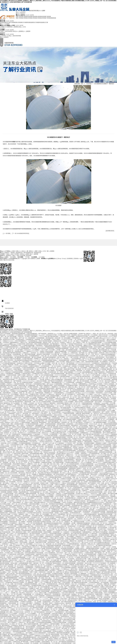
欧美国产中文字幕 (78, 439)
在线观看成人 (80, 383)
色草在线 (89, 417)
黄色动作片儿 (98, 547)
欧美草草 (83, 486)
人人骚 (13, 415)
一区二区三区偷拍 (56, 366)
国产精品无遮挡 (93, 353)
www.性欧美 (106, 479)
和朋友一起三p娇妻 (111, 548)
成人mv (38, 599)
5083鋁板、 (14, 257)
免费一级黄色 (42, 445)
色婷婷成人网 (66, 423)
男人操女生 (41, 494)
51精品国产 (81, 448)
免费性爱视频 (39, 393)
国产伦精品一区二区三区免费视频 (51, 412)
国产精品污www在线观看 (17, 615)
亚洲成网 (39, 627)
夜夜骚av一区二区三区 (78, 594)
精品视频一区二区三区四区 (84, 369)
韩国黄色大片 (49, 393)
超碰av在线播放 (57, 621)
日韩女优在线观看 (42, 381)
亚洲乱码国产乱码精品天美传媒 (42, 522)
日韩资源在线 (90, 594)
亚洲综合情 (110, 498)
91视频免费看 (58, 384)
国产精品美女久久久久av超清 (66, 452)
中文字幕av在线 (50, 494)
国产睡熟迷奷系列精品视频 (23, 357)
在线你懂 (64, 344)
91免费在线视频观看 (29, 346)
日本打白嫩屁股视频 (40, 633)
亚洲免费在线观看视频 (31, 335)
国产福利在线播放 (56, 507)
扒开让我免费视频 (50, 553)
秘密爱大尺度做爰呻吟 (47, 353)
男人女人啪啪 (103, 531)
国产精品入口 (14, 544)
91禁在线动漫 (55, 505)
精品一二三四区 (30, 514)
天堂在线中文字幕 (39, 640)
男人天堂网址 (8, 637)
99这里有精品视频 (37, 390)
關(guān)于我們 (5, 24)
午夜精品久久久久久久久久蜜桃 (82, 520)
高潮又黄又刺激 (49, 588)
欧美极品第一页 (22, 460)
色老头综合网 (8, 418)
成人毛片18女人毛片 (59, 365)
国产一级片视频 (78, 443)
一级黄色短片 (5, 544)
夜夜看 (78, 461)
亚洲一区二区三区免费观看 (44, 431)
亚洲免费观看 (41, 338)
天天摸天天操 (9, 553)
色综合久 (32, 535)
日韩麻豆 (37, 439)
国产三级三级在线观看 (21, 565)
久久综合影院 (72, 378)
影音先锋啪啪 (67, 545)
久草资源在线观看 (40, 568)
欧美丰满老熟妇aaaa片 (37, 436)
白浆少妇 (26, 408)
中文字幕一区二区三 (67, 396)
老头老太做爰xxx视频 (40, 531)
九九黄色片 (87, 420)
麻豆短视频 (32, 338)
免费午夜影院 (58, 618)
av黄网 (42, 424)
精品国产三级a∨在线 (22, 545)
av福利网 (56, 480)
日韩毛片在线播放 (23, 457)
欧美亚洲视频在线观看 (110, 424)
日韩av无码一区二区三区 (70, 397)
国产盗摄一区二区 (6, 451)
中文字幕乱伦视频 (111, 390)
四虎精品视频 (77, 440)
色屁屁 (75, 448)
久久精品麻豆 (94, 534)
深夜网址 (67, 359)
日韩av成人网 (92, 544)
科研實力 (10, 31)
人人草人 (110, 526)
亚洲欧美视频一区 (95, 497)
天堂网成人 (27, 409)
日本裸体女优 (96, 363)
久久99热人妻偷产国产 (48, 455)
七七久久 (101, 383)
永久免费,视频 (55, 560)
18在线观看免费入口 (85, 350)
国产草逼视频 (18, 381)
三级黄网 (13, 391)
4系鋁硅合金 (37, 253)
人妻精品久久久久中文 (32, 351)
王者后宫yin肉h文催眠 (54, 482)
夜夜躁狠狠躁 (47, 631)
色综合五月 (105, 449)
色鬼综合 (67, 500)
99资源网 (36, 556)
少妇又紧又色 (82, 409)
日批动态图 (101, 390)
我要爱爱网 (72, 468)
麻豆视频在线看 (87, 440)
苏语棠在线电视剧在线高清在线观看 (78, 356)
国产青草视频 (71, 363)
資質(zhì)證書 (33, 251)
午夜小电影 (16, 451)
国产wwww (86, 359)
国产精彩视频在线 (72, 365)
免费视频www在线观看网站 (21, 510)
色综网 (10, 548)
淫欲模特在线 (83, 348)
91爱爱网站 (7, 431)
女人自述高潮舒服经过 (22, 534)
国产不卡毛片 (58, 451)
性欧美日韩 (107, 597)
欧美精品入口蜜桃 (101, 443)
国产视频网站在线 (46, 428)
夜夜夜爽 (51, 468)
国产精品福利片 (55, 344)
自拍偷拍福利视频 (64, 360)
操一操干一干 (111, 480)
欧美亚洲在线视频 (22, 528)
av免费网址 (97, 403)
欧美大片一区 (71, 343)
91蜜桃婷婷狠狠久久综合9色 (43, 437)
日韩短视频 (12, 414)
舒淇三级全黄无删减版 (46, 341)
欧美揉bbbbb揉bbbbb (104, 543)
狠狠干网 (59, 572)
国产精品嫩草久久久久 (94, 501)
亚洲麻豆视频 (72, 526)
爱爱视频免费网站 (27, 486)
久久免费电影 (96, 377)
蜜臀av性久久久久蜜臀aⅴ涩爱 (75, 362)
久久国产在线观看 (31, 471)
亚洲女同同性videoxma (95, 360)
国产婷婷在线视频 (11, 517)
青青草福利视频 (46, 621)
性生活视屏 (106, 540)
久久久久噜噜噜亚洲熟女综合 (92, 344)
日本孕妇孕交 (18, 418)
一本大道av (38, 511)
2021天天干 (96, 406)
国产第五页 (62, 492)
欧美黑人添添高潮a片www (80, 415)
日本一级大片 (95, 354)
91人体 (31, 617)
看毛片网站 (22, 523)
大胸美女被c (71, 470)
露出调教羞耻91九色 (7, 371)
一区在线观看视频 (76, 359)
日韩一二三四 (42, 409)
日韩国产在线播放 (35, 642)
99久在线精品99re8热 (32, 449)
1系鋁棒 (21, 17)
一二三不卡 (12, 421)
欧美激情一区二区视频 (84, 371)
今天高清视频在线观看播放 (44, 623)
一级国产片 (106, 500)
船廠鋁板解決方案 (5, 22)
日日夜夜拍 (71, 559)
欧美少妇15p (33, 391)
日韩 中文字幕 (61, 362)
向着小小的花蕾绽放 (94, 559)
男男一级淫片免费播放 (67, 372)
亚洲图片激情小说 (80, 565)
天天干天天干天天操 (72, 417)
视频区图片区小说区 (42, 554)
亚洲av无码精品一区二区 (83, 354)
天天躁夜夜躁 (54, 434)
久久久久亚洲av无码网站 (21, 366)
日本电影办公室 (87, 458)
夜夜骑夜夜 (80, 563)
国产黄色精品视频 (11, 449)
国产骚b (28, 581)
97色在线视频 (67, 477)
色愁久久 (94, 455)
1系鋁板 (21, 18)
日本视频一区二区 (92, 526)
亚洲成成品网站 (35, 467)
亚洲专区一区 (35, 353)
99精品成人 (26, 353)
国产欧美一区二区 (68, 639)
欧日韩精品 (62, 417)
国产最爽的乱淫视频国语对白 (31, 428)
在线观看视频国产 (35, 356)
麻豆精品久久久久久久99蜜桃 (9, 614)
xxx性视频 (81, 431)
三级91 (15, 508)
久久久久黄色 (76, 545)
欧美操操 (92, 510)
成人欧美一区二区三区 (16, 463)
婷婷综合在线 (58, 341)
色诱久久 (19, 414)
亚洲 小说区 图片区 (92, 388)
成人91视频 (42, 584)
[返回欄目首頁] (110, 231)
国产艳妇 (29, 476)
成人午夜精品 (99, 568)
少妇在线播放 (71, 337)
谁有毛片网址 (24, 394)
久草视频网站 (45, 507)
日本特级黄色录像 (35, 457)
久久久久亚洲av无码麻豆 (104, 569)
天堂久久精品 (56, 340)
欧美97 (49, 461)
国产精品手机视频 (39, 446)
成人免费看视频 (31, 386)
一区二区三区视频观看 (44, 614)
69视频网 (67, 532)
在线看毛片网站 (34, 394)
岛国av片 (8, 480)
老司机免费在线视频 (56, 534)
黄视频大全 (92, 426)
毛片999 (95, 408)
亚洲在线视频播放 (75, 418)
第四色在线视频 (14, 602)
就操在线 (78, 414)
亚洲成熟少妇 (39, 566)
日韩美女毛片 (18, 621)
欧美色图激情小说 (8, 350)
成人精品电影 (4, 535)
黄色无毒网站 (4, 519)
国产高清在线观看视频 (50, 357)
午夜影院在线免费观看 (23, 479)
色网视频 (32, 543)
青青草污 (79, 468)
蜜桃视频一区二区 (112, 369)
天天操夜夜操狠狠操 (49, 362)
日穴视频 (30, 421)
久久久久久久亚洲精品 (88, 393)
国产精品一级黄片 (70, 497)
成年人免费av (86, 489)
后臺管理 (70, 259)
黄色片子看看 (94, 427)
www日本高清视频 (100, 464)
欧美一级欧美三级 (8, 351)
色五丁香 (42, 378)
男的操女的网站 (96, 371)
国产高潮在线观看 (66, 408)
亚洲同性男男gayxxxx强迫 (69, 409)
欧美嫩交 (73, 476)
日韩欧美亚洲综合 (37, 362)
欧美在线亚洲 (71, 492)
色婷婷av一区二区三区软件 (33, 371)
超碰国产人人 (51, 531)
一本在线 (41, 380)
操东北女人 (21, 449)
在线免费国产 (82, 451)
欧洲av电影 (14, 563)
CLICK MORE (30, 15)
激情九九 (79, 470)
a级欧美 (74, 366)
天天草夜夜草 (47, 520)
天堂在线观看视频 (32, 334)
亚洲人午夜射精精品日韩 (35, 631)
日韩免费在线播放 (49, 497)
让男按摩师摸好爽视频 (55, 477)
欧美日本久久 (20, 437)
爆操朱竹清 (70, 455)
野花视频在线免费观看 (55, 420)
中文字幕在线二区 (26, 495)
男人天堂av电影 (93, 535)
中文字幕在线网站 (25, 585)
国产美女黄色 (74, 430)
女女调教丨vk (66, 353)
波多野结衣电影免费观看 (57, 504)
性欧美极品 (40, 346)
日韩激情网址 (97, 412)
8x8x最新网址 (98, 467)
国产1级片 (7, 417)
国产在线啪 (99, 402)
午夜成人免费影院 (15, 486)
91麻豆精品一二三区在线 (41, 434)
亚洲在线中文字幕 (52, 335)
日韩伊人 (79, 343)
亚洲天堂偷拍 (68, 381)
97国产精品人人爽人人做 (77, 588)
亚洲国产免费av (46, 467)
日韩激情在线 (33, 597)
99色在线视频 (8, 458)
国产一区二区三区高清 (106, 427)
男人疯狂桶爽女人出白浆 (74, 458)
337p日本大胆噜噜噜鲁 (54, 503)
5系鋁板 (39, 18)
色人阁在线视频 (21, 421)
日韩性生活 (42, 572)
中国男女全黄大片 (55, 483)
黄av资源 (41, 473)
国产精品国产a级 (92, 565)
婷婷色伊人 (85, 454)
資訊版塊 (29, 256)
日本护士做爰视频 (14, 489)
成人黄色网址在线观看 (70, 466)
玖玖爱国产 (93, 337)
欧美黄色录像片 (20, 351)
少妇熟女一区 (8, 378)
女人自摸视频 (73, 400)
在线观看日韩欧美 (61, 495)
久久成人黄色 (10, 531)
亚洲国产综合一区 (72, 597)
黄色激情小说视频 (35, 408)
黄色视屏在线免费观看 (63, 633)
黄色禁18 (80, 442)
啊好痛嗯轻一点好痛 (70, 523)
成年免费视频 (34, 399)
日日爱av (70, 368)
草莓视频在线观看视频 (46, 474)
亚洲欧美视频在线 (75, 513)
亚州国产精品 (14, 338)
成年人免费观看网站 (74, 489)
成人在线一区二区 (69, 630)
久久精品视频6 (9, 455)
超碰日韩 (83, 531)
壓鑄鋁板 (53, 18)
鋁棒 (17, 17)
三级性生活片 (78, 375)
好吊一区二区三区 (58, 522)
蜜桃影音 (58, 353)
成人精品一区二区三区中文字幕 (17, 387)
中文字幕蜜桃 (15, 394)
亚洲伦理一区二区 (73, 437)
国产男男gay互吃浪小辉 (56, 508)
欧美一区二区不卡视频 (17, 420)
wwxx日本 (42, 335)
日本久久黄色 (55, 390)
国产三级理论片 (103, 486)
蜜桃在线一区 (8, 381)
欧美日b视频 (73, 442)
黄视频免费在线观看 (58, 511)
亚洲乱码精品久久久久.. (56, 554)
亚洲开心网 (61, 540)
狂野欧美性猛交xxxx (77, 596)
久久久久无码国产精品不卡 (36, 540)
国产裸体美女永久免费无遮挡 (66, 581)
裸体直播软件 (40, 426)
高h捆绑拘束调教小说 (80, 560)
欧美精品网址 (24, 588)
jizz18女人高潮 (103, 387)
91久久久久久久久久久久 (83, 363)
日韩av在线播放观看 (61, 351)
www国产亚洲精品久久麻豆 (10, 543)
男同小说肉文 (8, 369)
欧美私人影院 (4, 406)
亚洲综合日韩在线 (80, 501)
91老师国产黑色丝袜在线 (75, 344)
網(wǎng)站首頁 (21, 12)
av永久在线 (37, 412)
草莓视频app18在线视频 (53, 537)
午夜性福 (35, 409)
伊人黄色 (104, 501)
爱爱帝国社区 (14, 522)
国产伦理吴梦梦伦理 (69, 627)
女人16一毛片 (29, 437)
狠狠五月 (7, 359)
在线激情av (14, 625)
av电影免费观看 (72, 431)
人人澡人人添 (67, 415)
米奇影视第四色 (78, 488)
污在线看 (74, 566)
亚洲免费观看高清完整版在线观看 (68, 467)
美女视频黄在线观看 (72, 350)
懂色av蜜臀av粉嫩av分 (15, 436)
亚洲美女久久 (88, 423)
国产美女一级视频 (90, 596)
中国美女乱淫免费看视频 (108, 354)
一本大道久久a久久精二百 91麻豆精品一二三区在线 (57, 443)
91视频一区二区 (68, 341)
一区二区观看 (37, 602)
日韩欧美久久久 (99, 471)
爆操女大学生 (88, 346)
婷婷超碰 (73, 371)
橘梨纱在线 (35, 423)
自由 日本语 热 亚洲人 (56, 414)
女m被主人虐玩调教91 (32, 337)
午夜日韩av (44, 414)
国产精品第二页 (100, 553)
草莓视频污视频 (48, 386)
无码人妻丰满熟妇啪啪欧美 (108, 550)
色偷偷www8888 (67, 347)
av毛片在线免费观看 (63, 446)
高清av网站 (24, 617)
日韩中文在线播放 (39, 537)
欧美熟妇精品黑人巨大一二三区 (79, 572)
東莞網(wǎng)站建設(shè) (49, 259)
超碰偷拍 (112, 474)
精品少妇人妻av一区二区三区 (77, 387)
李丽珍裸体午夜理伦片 (20, 464)
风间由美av (67, 384)
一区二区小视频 (62, 519)
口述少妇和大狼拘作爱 (68, 593)
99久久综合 (10, 534)
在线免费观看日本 (71, 498)
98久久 (50, 449)
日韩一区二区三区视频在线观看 (44, 375)
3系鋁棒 (30, 17)
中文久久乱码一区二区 (96, 424)
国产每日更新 (31, 623)
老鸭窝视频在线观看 (97, 400)
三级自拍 (71, 609)
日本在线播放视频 (23, 391)
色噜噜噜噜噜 (8, 511)
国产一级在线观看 (17, 409)
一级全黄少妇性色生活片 (99, 418)
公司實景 (8, 27)
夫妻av (64, 483)
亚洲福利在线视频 (93, 452)
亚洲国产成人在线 (111, 442)
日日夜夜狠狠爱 (108, 402)
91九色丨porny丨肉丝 (7, 591)
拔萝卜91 (65, 507)
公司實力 (3, 28)
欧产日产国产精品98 (6, 397)
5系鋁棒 (39, 17)
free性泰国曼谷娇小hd (77, 500)
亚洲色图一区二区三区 (10, 433)
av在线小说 (105, 375)
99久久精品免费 (110, 408)
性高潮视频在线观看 (87, 347)
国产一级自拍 (106, 412)
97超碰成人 (32, 431)
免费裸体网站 (85, 433)
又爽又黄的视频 (88, 577)
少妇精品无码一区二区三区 (37, 565)
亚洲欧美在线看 (89, 402)
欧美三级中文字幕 (70, 461)
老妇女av (96, 414)
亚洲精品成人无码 (28, 571)
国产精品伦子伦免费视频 (56, 381)
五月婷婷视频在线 (47, 451)
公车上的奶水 (105, 434)
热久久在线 (52, 528)
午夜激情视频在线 (58, 428)
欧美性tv (63, 343)
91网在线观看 (34, 489)
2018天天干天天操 (67, 340)
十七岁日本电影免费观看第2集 (33, 497)
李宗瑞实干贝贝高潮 (91, 383)
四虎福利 (74, 482)
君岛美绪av (13, 507)
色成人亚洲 (78, 396)
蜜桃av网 (114, 535)
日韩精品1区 (101, 426)
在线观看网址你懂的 (40, 384)
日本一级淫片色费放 (35, 605)
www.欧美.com (87, 406)
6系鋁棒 (44, 17)
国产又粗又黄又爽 (72, 535)
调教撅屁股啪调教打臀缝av (53, 347)
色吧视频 (89, 486)
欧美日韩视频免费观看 (61, 468)
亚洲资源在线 (49, 476)
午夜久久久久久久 (91, 390)
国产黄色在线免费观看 (87, 585)
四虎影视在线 (56, 510)
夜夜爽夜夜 (9, 505)
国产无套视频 (41, 406)
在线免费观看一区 (18, 354)
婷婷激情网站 (43, 423)
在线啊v (77, 454)
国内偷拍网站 (56, 636)
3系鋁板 (30, 18)
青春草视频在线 (24, 492)
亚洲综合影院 (20, 340)
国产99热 (96, 369)
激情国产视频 (67, 580)
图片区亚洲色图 (110, 381)
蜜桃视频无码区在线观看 (78, 391)
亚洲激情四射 (87, 511)
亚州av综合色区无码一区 (103, 466)
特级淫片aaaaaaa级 (50, 452)
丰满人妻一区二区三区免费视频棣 (19, 348)
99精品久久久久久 (8, 341)
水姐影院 (23, 347)
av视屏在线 (8, 430)
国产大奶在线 (75, 357)
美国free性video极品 (10, 457)
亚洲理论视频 (40, 606)
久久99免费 (81, 366)
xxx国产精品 (4, 559)
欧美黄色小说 (14, 519)
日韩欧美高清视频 (60, 399)
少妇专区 (3, 354)
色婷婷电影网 (16, 434)
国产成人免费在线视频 (71, 334)
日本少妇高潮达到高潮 (83, 540)
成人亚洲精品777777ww (55, 630)
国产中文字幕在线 (87, 338)
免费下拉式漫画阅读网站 (102, 448)
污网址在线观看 (98, 430)
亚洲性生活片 (38, 383)
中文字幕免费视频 (42, 368)
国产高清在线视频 (59, 474)
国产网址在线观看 (35, 534)
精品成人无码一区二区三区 (51, 343)
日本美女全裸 (66, 594)
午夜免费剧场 (100, 461)
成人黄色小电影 (57, 583)
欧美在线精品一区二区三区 (102, 577)
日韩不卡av (24, 577)
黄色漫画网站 (51, 406)
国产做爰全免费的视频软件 (77, 516)
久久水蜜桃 (90, 394)
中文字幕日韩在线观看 (51, 436)
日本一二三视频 (46, 551)
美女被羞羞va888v (82, 593)
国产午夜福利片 (13, 623)
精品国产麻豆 (90, 366)
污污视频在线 (95, 513)
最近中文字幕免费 (16, 359)
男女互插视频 (106, 344)
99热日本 (21, 337)
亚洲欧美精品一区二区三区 (60, 418)
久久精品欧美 (113, 335)
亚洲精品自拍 (30, 426)
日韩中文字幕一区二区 (99, 420)
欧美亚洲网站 (90, 391)
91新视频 (18, 531)
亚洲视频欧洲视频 (99, 436)
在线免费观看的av (60, 393)
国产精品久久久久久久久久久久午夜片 (79, 495)
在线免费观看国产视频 (26, 563)
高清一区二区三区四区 (90, 468)
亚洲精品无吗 (89, 445)
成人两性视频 (74, 634)
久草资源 (63, 337)
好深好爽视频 (71, 483)
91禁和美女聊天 (26, 374)
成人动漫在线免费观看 (52, 421)
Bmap (60, 259)
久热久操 (49, 427)
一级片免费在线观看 (83, 474)
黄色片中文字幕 (41, 461)
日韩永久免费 (43, 593)
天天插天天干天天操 (89, 470)
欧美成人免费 (45, 483)
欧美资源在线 (61, 458)
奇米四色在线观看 (48, 513)
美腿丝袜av (18, 516)
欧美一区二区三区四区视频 (81, 477)
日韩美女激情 (110, 477)
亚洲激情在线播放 (30, 372)
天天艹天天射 (43, 477)
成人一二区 (19, 599)
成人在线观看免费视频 (80, 428)
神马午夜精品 (112, 507)
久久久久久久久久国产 (99, 340)
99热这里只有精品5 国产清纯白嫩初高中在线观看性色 (68, 614)
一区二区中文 (87, 340)
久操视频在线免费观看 (31, 584)
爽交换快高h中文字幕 (63, 371)
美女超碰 (44, 359)
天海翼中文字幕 (102, 554)
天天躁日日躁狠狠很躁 (87, 464)
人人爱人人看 (31, 557)
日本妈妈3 (6, 343)
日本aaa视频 (45, 581)
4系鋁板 (35, 18)
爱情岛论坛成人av (19, 505)
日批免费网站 (66, 482)
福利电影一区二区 (26, 474)
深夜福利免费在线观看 (93, 548)
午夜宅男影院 (69, 511)
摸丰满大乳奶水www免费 (73, 374)
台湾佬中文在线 (84, 551)
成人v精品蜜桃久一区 (28, 415)
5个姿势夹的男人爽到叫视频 (20, 454)
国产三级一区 (23, 338)
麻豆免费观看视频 (72, 485)
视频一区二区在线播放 (81, 368)
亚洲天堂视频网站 (100, 372)
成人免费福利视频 (58, 461)
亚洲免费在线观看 (58, 402)
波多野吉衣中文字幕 (82, 337)
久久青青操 (94, 335)
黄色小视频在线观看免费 (42, 344)
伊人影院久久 (90, 357)
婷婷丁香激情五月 (14, 559)
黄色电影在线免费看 (27, 580)
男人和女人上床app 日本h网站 (14, 412)
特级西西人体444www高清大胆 (81, 335)
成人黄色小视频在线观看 (93, 516)
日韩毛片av (22, 623)
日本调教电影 (83, 535)
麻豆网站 (100, 584)
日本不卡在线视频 (6, 334)
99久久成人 (23, 365)
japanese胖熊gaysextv (106, 473)
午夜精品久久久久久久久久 (22, 458)
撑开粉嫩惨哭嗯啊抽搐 (35, 343)
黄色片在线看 (79, 402)
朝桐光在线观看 (112, 501)
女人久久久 (58, 405)
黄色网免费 (28, 402)
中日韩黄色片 (14, 523)
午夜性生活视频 (112, 443)
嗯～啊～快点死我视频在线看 (76, 390)
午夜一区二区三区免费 (75, 434)
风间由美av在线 (103, 580)
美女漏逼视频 (50, 338)
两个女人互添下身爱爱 (48, 371)
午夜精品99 (66, 534)
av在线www (43, 468)
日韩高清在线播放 (35, 504)
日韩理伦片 (40, 397)
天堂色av (10, 384)
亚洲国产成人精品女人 (85, 334)
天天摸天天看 (69, 631)
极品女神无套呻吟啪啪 (70, 451)
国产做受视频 (34, 538)
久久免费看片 (11, 335)
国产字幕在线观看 (29, 599)
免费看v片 (35, 474)
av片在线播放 (101, 498)
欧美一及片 (19, 591)
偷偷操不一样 (69, 522)
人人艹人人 (81, 602)
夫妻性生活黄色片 (35, 366)
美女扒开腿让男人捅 (9, 452)
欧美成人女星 (12, 460)
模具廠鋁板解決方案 (32, 22)
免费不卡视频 (22, 375)
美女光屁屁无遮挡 (41, 491)
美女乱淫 (31, 577)
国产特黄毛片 (48, 566)
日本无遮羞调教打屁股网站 (107, 534)
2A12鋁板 (42, 257)
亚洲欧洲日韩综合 (20, 396)
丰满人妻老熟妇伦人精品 (48, 439)
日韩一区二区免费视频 (99, 386)
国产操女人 (113, 566)
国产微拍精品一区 (51, 446)
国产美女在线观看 (50, 454)
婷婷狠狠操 (42, 399)
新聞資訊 (3, 33)
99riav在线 (65, 346)
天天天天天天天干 (6, 631)
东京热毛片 (33, 480)
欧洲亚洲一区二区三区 (97, 381)
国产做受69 (50, 399)
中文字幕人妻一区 (57, 354)
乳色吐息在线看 (9, 525)
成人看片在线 (5, 391)
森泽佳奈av (80, 587)
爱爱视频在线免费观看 (106, 452)
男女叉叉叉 (47, 510)
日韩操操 (104, 406)
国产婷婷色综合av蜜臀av (76, 599)
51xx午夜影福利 (17, 408)
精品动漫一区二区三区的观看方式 (66, 388)
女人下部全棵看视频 (96, 433)
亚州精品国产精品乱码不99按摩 (36, 396)
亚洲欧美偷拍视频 (51, 424)
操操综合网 (6, 471)
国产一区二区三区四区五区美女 (74, 553)
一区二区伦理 (78, 340)
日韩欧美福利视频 (87, 403)
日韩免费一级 (17, 362)
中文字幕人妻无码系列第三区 (101, 350)
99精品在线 (74, 353)
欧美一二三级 (5, 445)
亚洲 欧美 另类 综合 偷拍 (52, 464)
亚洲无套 (111, 334)
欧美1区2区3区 (104, 335)
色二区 (59, 397)
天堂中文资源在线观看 (60, 623)
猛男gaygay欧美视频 (13, 577)
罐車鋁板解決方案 (43, 22)
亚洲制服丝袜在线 (77, 505)
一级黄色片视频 (5, 424)
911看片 (38, 369)
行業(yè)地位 (4, 31)
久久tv (81, 591)
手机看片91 (4, 526)
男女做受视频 (83, 597)
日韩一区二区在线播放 (45, 365)
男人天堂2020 (46, 550)
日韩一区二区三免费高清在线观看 (92, 343)
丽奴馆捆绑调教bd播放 (37, 454)
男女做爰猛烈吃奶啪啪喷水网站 (24, 360)
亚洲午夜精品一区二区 (95, 479)
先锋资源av (88, 538)
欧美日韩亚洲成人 (6, 508)
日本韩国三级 (97, 500)
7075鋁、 (28, 257)
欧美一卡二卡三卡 (17, 483)
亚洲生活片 (29, 384)
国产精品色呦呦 (50, 606)
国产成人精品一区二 (63, 357)
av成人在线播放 (69, 402)
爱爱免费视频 (69, 380)
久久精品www (51, 394)
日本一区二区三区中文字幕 (90, 374)
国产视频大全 (97, 538)
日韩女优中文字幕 (102, 421)
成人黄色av (66, 572)
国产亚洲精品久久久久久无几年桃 (55, 640)
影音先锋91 (29, 505)
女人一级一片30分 (62, 378)
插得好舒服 (51, 348)
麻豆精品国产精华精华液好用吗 (12, 353)
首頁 (82, 84)
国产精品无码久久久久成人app (72, 405)
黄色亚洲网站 (42, 348)
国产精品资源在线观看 (96, 359)
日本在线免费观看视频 (103, 457)
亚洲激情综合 (76, 338)
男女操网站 (49, 440)
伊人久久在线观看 (31, 529)
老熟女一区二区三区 (38, 448)
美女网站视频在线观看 (58, 374)
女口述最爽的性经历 (62, 400)
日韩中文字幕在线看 (11, 439)
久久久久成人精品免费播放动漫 (84, 372)
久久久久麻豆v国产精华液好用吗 (49, 337)
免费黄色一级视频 (82, 421)
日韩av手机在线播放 (99, 346)
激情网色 (68, 584)
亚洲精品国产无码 (16, 346)
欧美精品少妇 (81, 388)
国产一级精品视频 (111, 460)
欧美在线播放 (19, 525)
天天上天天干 (23, 587)
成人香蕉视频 (30, 583)
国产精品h (21, 550)
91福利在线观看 (12, 375)
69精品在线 (63, 556)
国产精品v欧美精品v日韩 (46, 405)
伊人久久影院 (78, 436)
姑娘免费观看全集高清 (30, 637)
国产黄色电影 (27, 516)
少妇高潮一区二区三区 (97, 356)
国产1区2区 (22, 491)
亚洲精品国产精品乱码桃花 (47, 388)
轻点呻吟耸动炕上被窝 (48, 457)
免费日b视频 (78, 511)
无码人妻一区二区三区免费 (49, 356)
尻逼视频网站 (92, 597)
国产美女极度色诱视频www (24, 574)
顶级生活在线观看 (28, 369)
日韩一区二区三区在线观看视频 (80, 525)
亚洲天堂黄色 (28, 556)
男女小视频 (59, 369)
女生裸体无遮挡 (16, 630)
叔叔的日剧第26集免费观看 (52, 346)
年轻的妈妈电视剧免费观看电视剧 (63, 449)
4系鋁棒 (35, 17)
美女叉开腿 (76, 347)
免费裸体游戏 (29, 417)
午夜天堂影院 (26, 362)
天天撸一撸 (72, 421)
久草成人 (26, 477)
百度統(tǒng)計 (78, 259)
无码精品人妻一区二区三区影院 (87, 498)
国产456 (69, 514)
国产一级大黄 (35, 468)
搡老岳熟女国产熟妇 (85, 386)
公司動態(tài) (4, 36)
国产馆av (78, 393)
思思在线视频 (107, 541)
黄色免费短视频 (24, 572)
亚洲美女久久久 (83, 485)
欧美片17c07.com (42, 508)
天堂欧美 (9, 354)
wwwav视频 (105, 403)
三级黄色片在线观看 (66, 479)
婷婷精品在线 (5, 477)
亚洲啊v (10, 621)
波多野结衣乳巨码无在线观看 (103, 445)
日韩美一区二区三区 (110, 568)
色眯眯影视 (46, 390)
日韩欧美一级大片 (61, 559)
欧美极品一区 (89, 471)
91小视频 (33, 397)
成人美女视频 (49, 608)
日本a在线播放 (19, 371)
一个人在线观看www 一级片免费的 (23, 633)
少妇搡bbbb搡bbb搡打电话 (58, 433)
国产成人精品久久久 (41, 630)
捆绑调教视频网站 (48, 618)
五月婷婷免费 (45, 366)
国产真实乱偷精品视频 (26, 485)
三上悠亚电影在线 (22, 380)
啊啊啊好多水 (110, 372)
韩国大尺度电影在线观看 (7, 437)
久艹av (94, 600)
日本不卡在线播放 (13, 443)
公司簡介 (3, 27)
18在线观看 (101, 460)
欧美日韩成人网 (106, 363)
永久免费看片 (36, 350)
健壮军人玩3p (73, 637)
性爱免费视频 (7, 393)
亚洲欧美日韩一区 (54, 372)
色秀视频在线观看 (83, 510)
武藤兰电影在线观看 (29, 418)
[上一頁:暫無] (7, 233)
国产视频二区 (83, 353)
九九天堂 (48, 479)
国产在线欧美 (96, 375)
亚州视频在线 (36, 443)
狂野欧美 (47, 498)
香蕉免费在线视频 (34, 600)
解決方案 (3, 20)
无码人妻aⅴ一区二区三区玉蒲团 (43, 486)
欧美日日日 (10, 400)
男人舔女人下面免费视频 (81, 341)
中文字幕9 (52, 350)
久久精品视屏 (81, 526)
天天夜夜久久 (23, 614)
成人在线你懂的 (100, 437)
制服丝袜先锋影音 (54, 541)
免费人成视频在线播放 (53, 396)
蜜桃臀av (15, 470)
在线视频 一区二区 (39, 377)
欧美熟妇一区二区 (83, 519)
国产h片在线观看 (68, 621)
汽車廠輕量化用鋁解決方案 (18, 22)
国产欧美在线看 (55, 599)
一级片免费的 (63, 434)
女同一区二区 (38, 464)
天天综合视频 (112, 423)
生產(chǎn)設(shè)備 (22, 251)
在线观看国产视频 (60, 535)
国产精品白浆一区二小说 (42, 620)
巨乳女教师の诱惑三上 (84, 566)
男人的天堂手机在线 (110, 359)
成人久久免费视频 (87, 463)
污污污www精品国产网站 (21, 356)
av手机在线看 (12, 526)
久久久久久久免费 (65, 480)
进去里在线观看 (72, 590)
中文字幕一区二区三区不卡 (73, 406)
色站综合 (5, 390)
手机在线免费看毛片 (21, 341)
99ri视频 (103, 513)
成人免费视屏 (75, 508)
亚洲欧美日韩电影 (32, 440)
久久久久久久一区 (40, 544)
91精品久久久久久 (53, 491)
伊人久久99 (64, 421)
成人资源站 (94, 571)
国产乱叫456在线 (103, 337)
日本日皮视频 (31, 430)
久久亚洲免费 (71, 517)
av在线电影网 (59, 460)
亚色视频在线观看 (84, 400)
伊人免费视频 (27, 551)
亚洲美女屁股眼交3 (13, 585)
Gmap (64, 259)
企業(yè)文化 (22, 27)
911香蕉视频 (71, 399)
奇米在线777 (108, 400)
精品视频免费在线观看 (92, 362)
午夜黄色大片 (106, 394)
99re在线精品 (13, 440)
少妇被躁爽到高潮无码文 (12, 347)
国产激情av (6, 483)
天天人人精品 (18, 637)
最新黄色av (7, 403)
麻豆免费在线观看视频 (62, 348)
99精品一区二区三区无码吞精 (9, 473)
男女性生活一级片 (22, 411)
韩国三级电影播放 (50, 397)
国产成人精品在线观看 (7, 565)
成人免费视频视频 (98, 458)
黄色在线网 (94, 474)
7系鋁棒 (49, 17)
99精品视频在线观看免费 (54, 545)
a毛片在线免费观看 (43, 637)
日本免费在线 (30, 340)
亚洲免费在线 (57, 594)
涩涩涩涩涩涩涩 (100, 357)
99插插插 (18, 374)
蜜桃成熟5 (53, 403)
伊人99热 (26, 480)
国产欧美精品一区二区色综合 (94, 446)
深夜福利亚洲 (107, 467)
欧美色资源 (22, 386)
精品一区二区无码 (30, 508)
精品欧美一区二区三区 (39, 470)
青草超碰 (6, 463)
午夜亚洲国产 (96, 449)
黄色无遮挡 (22, 519)
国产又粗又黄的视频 (84, 397)
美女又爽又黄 (11, 574)
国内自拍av (22, 473)
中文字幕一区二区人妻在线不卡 (27, 406)
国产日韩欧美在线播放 (7, 357)
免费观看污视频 (100, 488)
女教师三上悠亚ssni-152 (97, 477)
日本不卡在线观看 (8, 620)
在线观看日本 (7, 408)
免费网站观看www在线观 (69, 510)
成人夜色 (46, 492)
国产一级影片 (21, 426)
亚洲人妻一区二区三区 (59, 363)
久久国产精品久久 (20, 562)
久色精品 (65, 442)
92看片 (2, 423)
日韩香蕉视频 (29, 568)
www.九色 (37, 360)
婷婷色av (8, 423)
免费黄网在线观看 (47, 463)
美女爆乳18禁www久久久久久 (102, 338)
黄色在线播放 (11, 468)
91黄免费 (15, 393)
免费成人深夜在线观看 (47, 351)
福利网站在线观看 (79, 522)
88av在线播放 (65, 513)
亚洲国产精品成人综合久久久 (82, 449)
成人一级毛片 (16, 537)
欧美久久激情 (11, 500)
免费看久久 (37, 359)
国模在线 (30, 464)
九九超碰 (77, 457)
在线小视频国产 (40, 400)
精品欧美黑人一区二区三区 (60, 605)
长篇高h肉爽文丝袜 (82, 497)
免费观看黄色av (15, 343)
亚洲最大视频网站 (33, 387)
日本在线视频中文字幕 (75, 351)
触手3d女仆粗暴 (6, 514)
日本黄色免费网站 (102, 409)
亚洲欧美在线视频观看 (44, 590)
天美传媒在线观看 (65, 377)
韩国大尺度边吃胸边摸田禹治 (44, 415)
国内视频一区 (27, 414)
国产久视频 (101, 348)
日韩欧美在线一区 (19, 627)
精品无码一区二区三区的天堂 (65, 457)
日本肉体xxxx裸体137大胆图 (42, 363)
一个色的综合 (86, 513)
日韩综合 (59, 494)
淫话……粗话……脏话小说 (84, 547)
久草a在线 (27, 390)
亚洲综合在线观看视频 (98, 525)
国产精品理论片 (60, 455)
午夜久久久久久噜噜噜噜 (46, 597)
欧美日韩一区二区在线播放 (63, 338)
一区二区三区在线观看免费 (82, 455)
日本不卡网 (22, 560)
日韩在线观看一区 (14, 603)
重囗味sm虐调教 (37, 357)
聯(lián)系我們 (4, 37)
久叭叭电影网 (93, 348)
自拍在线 (82, 417)
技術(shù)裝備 (17, 31)
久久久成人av (11, 479)
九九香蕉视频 (4, 523)
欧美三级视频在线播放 (90, 529)
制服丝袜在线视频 (69, 414)
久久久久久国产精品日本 (106, 455)
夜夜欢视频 (60, 403)
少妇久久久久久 (76, 543)
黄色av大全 (24, 343)
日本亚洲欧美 (112, 554)
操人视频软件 (64, 615)
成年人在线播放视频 (52, 377)
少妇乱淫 (75, 384)
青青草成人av (52, 334)
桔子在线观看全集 (6, 532)
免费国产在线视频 (81, 452)
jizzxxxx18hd (93, 543)
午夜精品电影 (87, 591)
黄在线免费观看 (31, 627)
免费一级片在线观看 (110, 491)
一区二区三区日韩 (23, 399)
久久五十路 (8, 434)
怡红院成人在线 (87, 351)
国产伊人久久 (97, 463)
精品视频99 (106, 399)
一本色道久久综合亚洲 (7, 360)
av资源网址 (70, 640)
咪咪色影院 (100, 393)
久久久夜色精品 (10, 501)
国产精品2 (40, 386)
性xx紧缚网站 (104, 362)
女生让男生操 (56, 602)
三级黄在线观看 (10, 540)
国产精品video (19, 405)
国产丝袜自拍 (43, 334)
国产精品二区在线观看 (76, 346)
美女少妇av (8, 362)
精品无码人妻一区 (32, 473)
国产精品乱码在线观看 (109, 517)
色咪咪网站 (112, 522)
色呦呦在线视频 (56, 550)
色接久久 (46, 403)
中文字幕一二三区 (6, 503)
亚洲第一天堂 (74, 348)
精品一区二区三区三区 (100, 334)
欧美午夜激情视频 (60, 386)
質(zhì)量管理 (26, 31)
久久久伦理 (39, 498)
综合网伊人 (30, 427)
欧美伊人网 (43, 449)
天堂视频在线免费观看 (66, 436)
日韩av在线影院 (17, 551)
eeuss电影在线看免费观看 (20, 442)
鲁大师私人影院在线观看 (87, 437)
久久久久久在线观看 (61, 375)
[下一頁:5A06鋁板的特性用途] (21, 233)
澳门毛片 (32, 609)
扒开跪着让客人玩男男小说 (38, 545)
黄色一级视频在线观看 (17, 424)
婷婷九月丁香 (38, 452)
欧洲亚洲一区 (29, 612)
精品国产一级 (72, 519)
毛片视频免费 (105, 583)
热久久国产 (45, 350)
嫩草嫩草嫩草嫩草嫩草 (93, 480)
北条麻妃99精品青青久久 (73, 463)
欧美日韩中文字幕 (41, 543)
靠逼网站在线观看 (18, 372)
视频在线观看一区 (87, 414)
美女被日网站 (29, 596)
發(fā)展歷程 (14, 27)
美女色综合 (8, 388)
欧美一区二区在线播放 (39, 495)
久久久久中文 (46, 511)
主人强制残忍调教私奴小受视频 (82, 408)
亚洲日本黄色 (98, 347)
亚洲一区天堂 (110, 437)
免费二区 (22, 393)
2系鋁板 (25, 18)
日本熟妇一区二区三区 (36, 403)
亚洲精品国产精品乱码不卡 (20, 388)
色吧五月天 (37, 550)
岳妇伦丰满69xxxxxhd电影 (20, 590)
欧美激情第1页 (112, 405)
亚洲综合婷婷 (108, 347)
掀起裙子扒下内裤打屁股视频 (64, 445)
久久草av (60, 334)
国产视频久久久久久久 (77, 446)
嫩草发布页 (48, 594)
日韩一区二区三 (50, 378)
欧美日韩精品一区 (6, 409)
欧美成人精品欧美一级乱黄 (11, 365)
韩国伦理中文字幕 (69, 369)
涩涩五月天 (28, 350)
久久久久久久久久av (29, 381)
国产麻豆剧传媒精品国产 (8, 426)
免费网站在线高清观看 (104, 544)
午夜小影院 (22, 440)
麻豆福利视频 (108, 446)
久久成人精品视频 (24, 467)
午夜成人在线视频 (109, 384)
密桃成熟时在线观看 (9, 380)
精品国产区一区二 (10, 581)
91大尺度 (101, 408)
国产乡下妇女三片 (43, 529)
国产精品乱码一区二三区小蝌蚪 (57, 368)
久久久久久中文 (78, 514)
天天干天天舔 (64, 430)
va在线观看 (57, 486)
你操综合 (85, 491)
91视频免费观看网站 (73, 544)
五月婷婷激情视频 (100, 366)
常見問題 (18, 36)
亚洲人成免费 (32, 528)
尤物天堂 (107, 383)
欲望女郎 (102, 353)
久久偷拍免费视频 (76, 532)
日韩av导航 (40, 609)
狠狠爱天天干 (103, 522)
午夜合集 (6, 338)
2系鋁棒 (25, 17)
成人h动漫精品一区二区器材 (19, 403)
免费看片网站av (80, 548)
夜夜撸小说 (8, 427)
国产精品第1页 (55, 637)
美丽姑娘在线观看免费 (19, 334)
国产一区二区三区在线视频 (103, 380)
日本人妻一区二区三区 (48, 369)
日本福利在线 (97, 351)
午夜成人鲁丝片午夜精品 (57, 538)
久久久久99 (77, 528)
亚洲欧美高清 (47, 602)
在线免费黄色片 (60, 612)
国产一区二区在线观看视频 (42, 587)
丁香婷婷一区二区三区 (7, 556)
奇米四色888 (28, 412)
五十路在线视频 (47, 408)
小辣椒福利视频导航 (67, 577)
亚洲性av (47, 380)
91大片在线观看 (13, 485)
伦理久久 (87, 505)
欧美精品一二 (63, 609)
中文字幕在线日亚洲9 (54, 409)
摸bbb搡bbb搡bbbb (40, 503)
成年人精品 (111, 421)
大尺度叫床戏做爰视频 (28, 368)
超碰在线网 (47, 391)
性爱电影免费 (96, 397)
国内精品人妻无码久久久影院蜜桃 (84, 380)
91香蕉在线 (20, 335)
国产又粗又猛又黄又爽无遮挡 (91, 434)
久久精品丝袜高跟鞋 (73, 433)
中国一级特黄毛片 (45, 387)
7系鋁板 (49, 18)
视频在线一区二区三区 (97, 505)
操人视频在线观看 (50, 426)
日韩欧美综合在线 (94, 368)
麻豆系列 (82, 357)
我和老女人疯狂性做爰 (44, 354)
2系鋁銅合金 (19, 253)
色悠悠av (32, 461)
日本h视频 (101, 476)
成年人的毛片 (15, 423)
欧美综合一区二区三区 (24, 448)
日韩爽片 (10, 557)
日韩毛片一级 (15, 606)
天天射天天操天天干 (44, 471)
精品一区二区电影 (83, 482)
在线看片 (12, 640)
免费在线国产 (100, 594)
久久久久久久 (92, 584)
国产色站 (43, 394)
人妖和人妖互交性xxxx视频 (22, 397)
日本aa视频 (34, 348)
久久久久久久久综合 (92, 522)
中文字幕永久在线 (27, 537)
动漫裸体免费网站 (27, 434)
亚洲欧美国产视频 (57, 391)
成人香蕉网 (31, 498)
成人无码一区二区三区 (84, 378)
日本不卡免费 (108, 393)
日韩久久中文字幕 (111, 353)
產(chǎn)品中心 (21, 14)
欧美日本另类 (29, 363)
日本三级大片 (87, 375)
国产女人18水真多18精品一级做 (40, 458)
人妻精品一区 (8, 377)
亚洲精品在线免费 (35, 488)
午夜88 (70, 375)
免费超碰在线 (68, 448)
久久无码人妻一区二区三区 (19, 431)
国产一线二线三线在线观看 (9, 337)
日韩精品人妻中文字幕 (86, 430)
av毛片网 (111, 565)
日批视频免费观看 (27, 531)
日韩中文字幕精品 (60, 485)
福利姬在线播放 (55, 624)
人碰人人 (7, 593)
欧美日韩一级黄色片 (7, 608)
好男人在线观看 (28, 452)
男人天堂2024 (39, 500)
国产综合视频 (35, 483)
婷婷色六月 (30, 375)
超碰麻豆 (22, 514)
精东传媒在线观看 (30, 354)
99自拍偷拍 (70, 424)
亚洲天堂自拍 (97, 517)
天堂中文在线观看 (110, 356)
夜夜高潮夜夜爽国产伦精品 (86, 365)
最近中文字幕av (86, 418)
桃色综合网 (95, 566)
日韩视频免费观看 (47, 580)
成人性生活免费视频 (6, 356)
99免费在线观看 (66, 520)
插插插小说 (74, 360)
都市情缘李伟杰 (13, 587)
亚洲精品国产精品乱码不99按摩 (89, 473)
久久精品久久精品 (93, 531)
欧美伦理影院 (18, 369)
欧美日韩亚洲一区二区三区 (19, 498)
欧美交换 (37, 580)
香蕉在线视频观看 (31, 494)
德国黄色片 (55, 387)
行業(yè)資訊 (12, 36)
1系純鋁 (12, 253)
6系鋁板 (44, 18)
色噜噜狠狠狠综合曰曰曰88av (96, 503)
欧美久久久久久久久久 (88, 545)
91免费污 (45, 466)
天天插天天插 (69, 428)
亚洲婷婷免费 (70, 383)
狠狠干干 (67, 508)
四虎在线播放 (81, 394)
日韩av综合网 (34, 388)
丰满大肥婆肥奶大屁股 (31, 405)
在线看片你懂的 (37, 466)
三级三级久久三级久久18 (55, 359)
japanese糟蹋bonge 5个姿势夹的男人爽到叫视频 (19, 344)
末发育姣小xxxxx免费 (47, 485)
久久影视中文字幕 (108, 575)
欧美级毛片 (20, 363)
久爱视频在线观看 (19, 384)
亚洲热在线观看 (101, 411)
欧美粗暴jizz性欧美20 (77, 538)
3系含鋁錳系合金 (28, 253)
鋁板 (17, 18)
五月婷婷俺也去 (33, 341)
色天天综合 (37, 548)
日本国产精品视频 (28, 359)
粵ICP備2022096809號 (7, 260)
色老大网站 (64, 599)
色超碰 (43, 548)
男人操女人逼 (30, 393)
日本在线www (83, 360)
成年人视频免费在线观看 (40, 420)
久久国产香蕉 (19, 350)
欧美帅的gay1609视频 (96, 384)
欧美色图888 (54, 492)
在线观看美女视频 (96, 540)
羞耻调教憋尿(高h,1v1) (58, 383)
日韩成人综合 (105, 368)
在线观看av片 (76, 411)
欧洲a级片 (8, 372)
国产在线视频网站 (39, 476)
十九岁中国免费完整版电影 (98, 341)
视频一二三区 (107, 547)
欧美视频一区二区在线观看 (43, 340)
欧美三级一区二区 (25, 618)
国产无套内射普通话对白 (26, 439)
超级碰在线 (53, 581)
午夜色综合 (47, 383)
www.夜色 (66, 391)
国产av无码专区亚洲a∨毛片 (106, 574)
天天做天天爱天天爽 (64, 335)
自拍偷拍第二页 (104, 439)
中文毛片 (30, 560)
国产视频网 (37, 451)
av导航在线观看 (9, 494)
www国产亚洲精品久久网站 (105, 600)
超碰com (12, 545)
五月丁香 (105, 371)
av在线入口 (28, 420)
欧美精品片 (10, 405)
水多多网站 (84, 457)
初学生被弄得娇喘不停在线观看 (34, 553)
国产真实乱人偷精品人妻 (54, 639)
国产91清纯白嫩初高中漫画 (20, 597)
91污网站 (15, 514)
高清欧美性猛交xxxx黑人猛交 (37, 411)
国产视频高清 (45, 615)
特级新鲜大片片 (17, 571)
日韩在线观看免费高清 (90, 514)
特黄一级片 (40, 588)
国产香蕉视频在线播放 (10, 399)
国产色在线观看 (103, 528)
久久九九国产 (19, 556)
